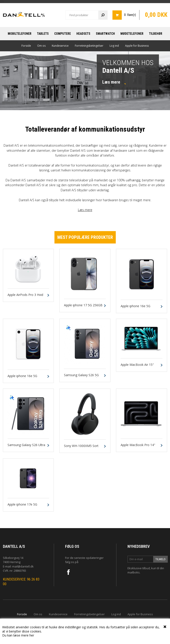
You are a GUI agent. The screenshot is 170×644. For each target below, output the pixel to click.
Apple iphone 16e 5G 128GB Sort (135, 308)
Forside (26, 46)
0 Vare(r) (130, 15)
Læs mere (85, 210)
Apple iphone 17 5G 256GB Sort (83, 307)
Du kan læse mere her (18, 635)
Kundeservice (60, 46)
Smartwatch (105, 34)
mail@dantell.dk (23, 566)
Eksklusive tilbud (139, 568)
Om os (41, 46)
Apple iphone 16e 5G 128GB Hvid (22, 378)
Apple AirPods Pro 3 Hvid (25, 295)
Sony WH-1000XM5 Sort (81, 446)
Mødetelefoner (132, 34)
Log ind (114, 46)
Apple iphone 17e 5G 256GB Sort (22, 506)
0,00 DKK (156, 15)
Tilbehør (156, 34)
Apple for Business (137, 46)
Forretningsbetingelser (89, 46)
